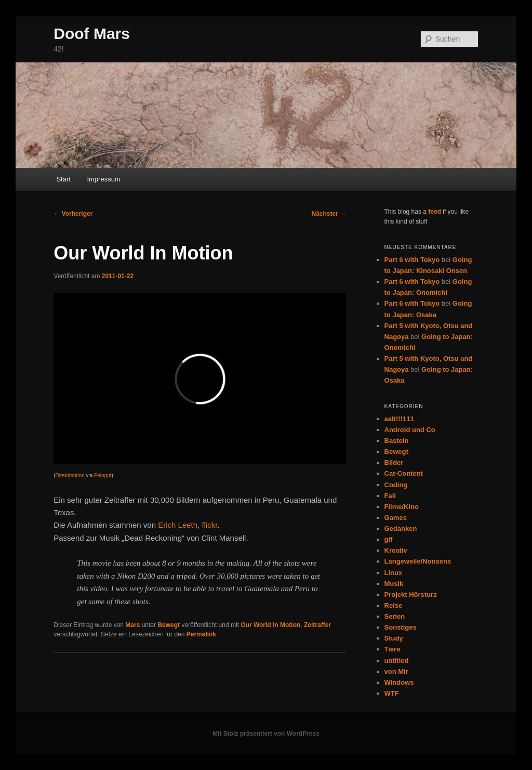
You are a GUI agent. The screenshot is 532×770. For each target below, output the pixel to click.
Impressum (103, 179)
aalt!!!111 (399, 419)
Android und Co (410, 430)
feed (435, 212)
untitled (397, 661)
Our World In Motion (270, 625)
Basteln (397, 441)
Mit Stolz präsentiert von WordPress (266, 734)
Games (396, 518)
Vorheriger (73, 214)
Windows (399, 682)
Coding (396, 485)
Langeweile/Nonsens (418, 561)
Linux (394, 573)
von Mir (396, 671)
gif (389, 539)
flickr (209, 525)
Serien (395, 616)
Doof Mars (92, 34)
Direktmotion (70, 475)
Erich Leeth (178, 525)
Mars (132, 625)
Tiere (393, 649)
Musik (394, 584)
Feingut (103, 475)
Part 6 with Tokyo (412, 260)
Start (63, 179)
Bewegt (169, 625)
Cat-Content (404, 473)
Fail (390, 496)
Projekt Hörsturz (411, 595)
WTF (392, 693)
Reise (394, 605)
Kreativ (396, 550)
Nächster (329, 214)
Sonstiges (401, 627)
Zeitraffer (317, 625)
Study (394, 638)
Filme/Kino (402, 507)
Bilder (394, 462)
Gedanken (401, 528)
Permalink (201, 634)
